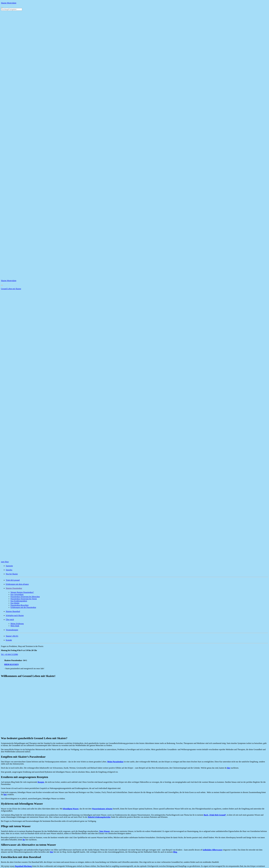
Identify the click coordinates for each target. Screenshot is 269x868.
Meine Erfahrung (17, 624)
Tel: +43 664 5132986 (9, 654)
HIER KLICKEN (13, 664)
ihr (24, 840)
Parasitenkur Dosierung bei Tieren (24, 599)
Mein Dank (15, 626)
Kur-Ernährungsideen (19, 601)
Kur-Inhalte (15, 603)
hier (229, 768)
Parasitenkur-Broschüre (20, 605)
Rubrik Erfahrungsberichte (99, 817)
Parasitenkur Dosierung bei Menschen (25, 597)
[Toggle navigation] (2, 8)
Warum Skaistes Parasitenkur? (22, 592)
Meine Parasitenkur (115, 762)
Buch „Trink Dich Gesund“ (215, 815)
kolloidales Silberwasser (213, 850)
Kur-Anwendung (17, 594)
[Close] (2, 285)
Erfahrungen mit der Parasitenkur (23, 607)
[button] (137, 588)
